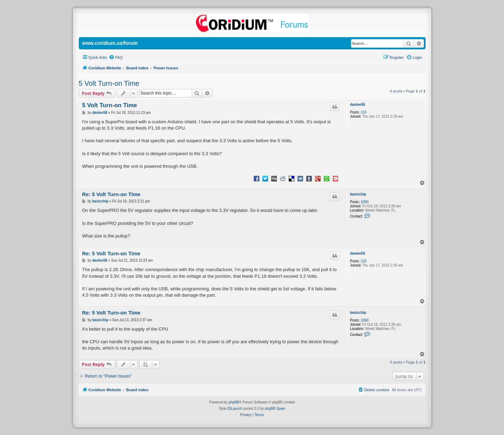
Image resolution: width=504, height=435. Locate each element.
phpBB (234, 402)
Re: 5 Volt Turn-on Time (111, 194)
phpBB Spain (275, 409)
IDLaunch (235, 409)
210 (363, 112)
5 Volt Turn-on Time (109, 83)
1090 (364, 202)
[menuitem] (116, 57)
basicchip (358, 194)
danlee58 (358, 105)
